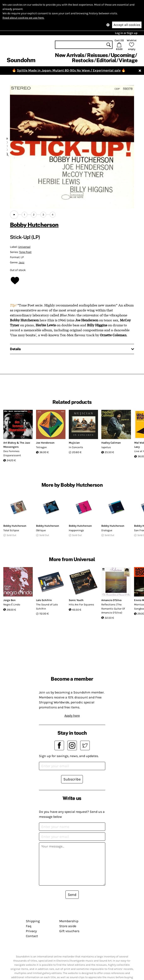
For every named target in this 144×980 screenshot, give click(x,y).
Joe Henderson (45, 443)
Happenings (76, 530)
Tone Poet (25, 252)
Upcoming (123, 55)
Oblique (41, 530)
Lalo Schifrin (44, 600)
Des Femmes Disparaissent (12, 453)
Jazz (22, 262)
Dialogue (107, 530)
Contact (32, 936)
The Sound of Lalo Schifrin (47, 607)
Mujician (74, 443)
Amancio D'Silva (111, 600)
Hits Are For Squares (81, 604)
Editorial (106, 60)
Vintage (128, 60)
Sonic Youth (76, 600)
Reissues (97, 55)
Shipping (33, 921)
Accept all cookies (127, 25)
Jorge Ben (9, 600)
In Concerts (76, 447)
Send (72, 895)
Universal (24, 247)
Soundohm (21, 60)
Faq (29, 926)
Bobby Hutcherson (34, 225)
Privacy (31, 931)
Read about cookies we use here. (23, 18)
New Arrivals (70, 55)
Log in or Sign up (126, 33)
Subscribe (72, 779)
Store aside (68, 926)
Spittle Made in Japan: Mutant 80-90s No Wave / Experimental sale (69, 70)
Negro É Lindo (12, 604)
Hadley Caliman (111, 443)
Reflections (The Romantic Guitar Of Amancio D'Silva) (113, 609)
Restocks (83, 60)
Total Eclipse (11, 530)
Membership (69, 921)
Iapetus (106, 447)
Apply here (72, 716)
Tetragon (41, 447)
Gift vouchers (69, 931)
